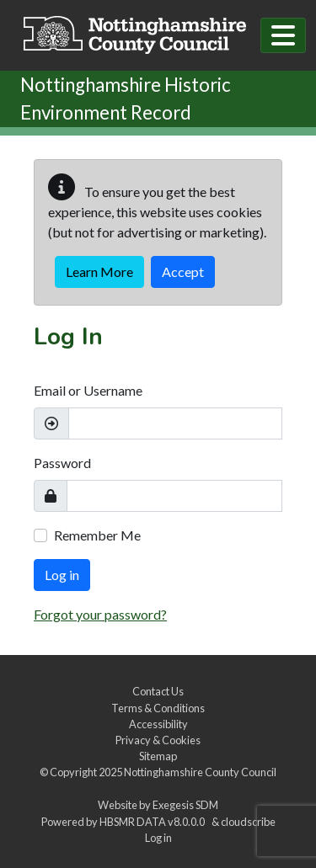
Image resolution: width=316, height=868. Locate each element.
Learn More (99, 272)
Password (62, 463)
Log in (62, 575)
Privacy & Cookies (158, 740)
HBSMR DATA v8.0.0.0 (154, 822)
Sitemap (158, 756)
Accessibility (158, 724)
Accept (183, 272)
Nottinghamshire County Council (200, 772)
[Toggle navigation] (283, 35)
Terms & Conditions (158, 708)
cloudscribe (248, 822)
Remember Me (97, 535)
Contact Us (158, 691)
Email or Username (88, 390)
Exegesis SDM (185, 805)
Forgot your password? (100, 614)
